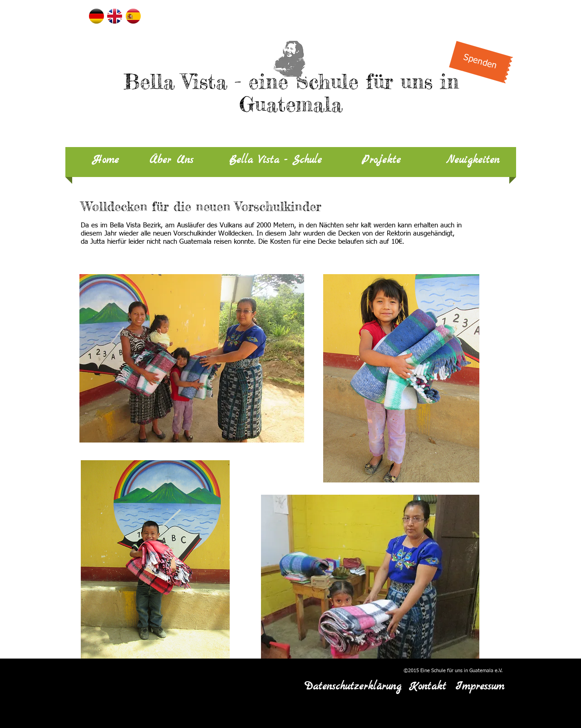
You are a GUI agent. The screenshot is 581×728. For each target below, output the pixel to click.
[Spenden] (480, 62)
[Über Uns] (171, 161)
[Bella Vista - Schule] (276, 161)
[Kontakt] (427, 687)
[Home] (106, 161)
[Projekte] (381, 161)
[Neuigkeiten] (473, 161)
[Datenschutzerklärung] (353, 687)
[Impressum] (480, 687)
